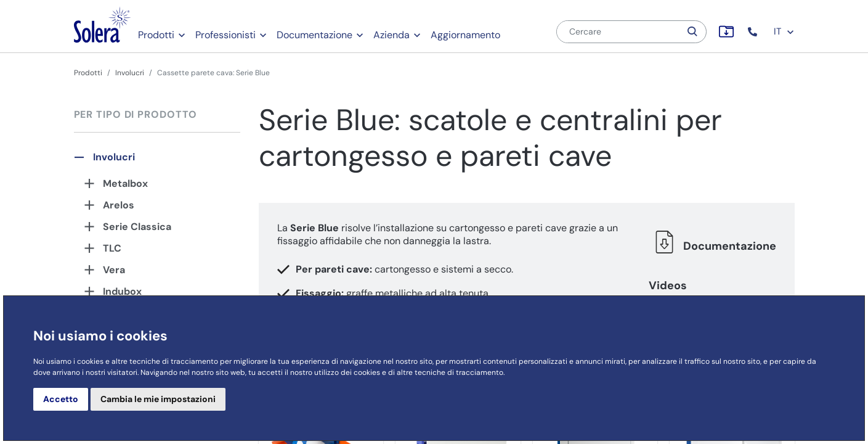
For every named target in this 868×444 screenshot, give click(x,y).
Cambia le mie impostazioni (158, 399)
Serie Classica (137, 227)
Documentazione (314, 35)
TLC (112, 248)
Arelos (119, 205)
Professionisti (225, 35)
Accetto (61, 399)
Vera (114, 270)
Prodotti (156, 35)
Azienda (391, 35)
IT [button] (784, 31)
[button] (754, 32)
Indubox (122, 291)
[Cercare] (619, 32)
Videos (668, 286)
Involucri (130, 73)
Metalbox (125, 183)
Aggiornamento (465, 35)
